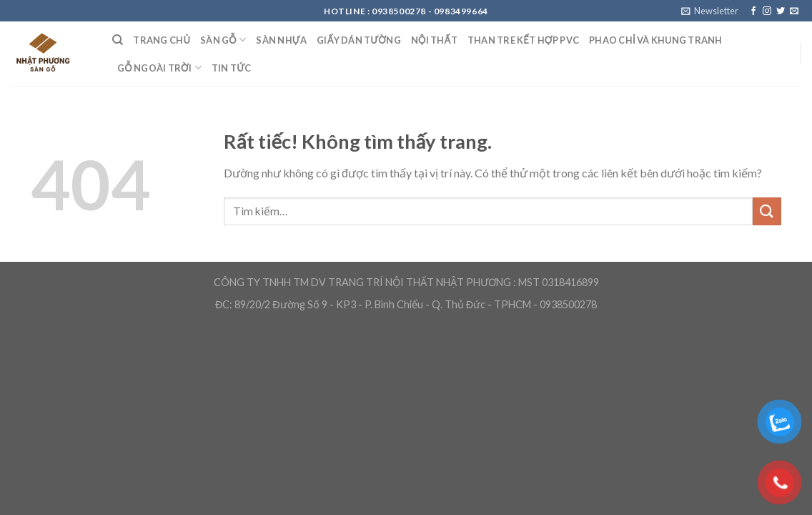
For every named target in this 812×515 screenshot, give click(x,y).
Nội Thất (434, 40)
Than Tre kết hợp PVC (523, 40)
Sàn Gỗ (223, 40)
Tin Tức (232, 68)
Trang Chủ (162, 40)
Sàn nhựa (281, 40)
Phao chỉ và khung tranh (655, 40)
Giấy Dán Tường (359, 40)
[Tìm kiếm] (118, 40)
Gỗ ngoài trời (159, 68)
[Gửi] (767, 211)
